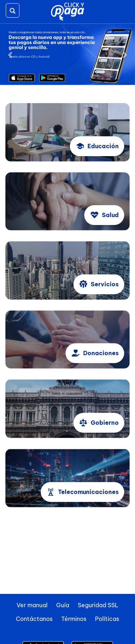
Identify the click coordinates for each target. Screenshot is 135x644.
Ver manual (32, 605)
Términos (74, 619)
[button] (10, 54)
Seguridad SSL (98, 605)
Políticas (107, 619)
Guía (63, 605)
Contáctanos (34, 619)
